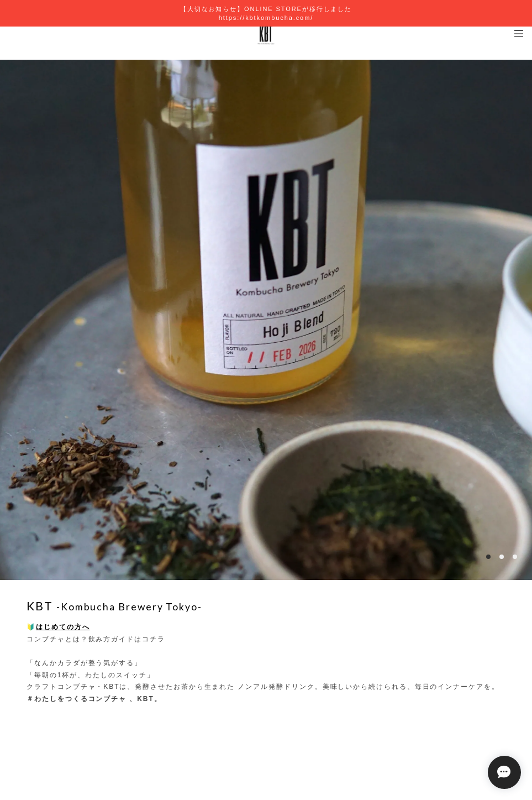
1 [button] (488, 557)
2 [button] (502, 557)
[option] (266, 320)
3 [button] (515, 557)
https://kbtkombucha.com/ (266, 18)
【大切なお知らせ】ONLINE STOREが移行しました (266, 9)
